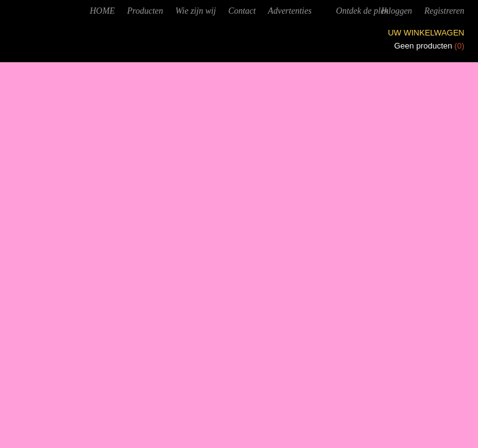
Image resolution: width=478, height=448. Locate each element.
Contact (242, 11)
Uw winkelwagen (426, 33)
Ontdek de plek (362, 11)
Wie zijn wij (196, 11)
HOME (102, 11)
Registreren (444, 11)
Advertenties (290, 11)
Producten (145, 11)
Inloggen (396, 11)
